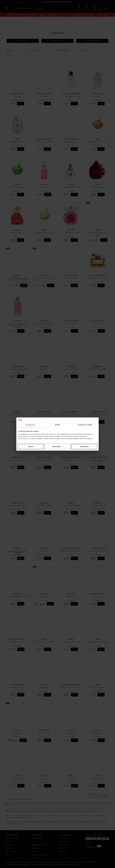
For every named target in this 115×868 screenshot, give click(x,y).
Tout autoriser (84, 446)
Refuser (31, 446)
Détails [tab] (57, 425)
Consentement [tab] (30, 425)
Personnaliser (58, 446)
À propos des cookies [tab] (85, 425)
